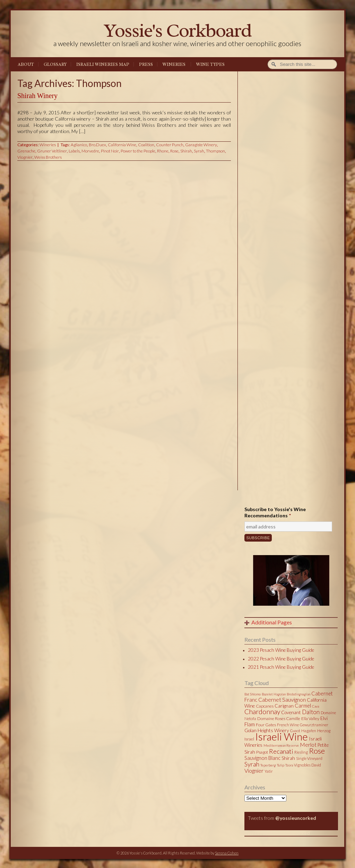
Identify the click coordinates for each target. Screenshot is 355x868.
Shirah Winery (37, 96)
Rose (174, 151)
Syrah (199, 151)
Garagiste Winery (201, 145)
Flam (250, 724)
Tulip (281, 765)
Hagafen (309, 731)
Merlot (308, 744)
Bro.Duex (97, 145)
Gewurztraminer (314, 725)
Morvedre (90, 151)
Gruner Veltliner (52, 151)
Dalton (311, 712)
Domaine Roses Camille (279, 718)
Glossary (55, 64)
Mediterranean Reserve (281, 745)
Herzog (324, 731)
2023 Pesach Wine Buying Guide (281, 650)
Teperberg (268, 765)
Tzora (289, 765)
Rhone (163, 151)
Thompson (215, 151)
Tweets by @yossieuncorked (277, 833)
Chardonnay (262, 712)
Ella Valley (310, 718)
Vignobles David (308, 765)
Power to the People (138, 151)
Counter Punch (170, 145)
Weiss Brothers (48, 157)
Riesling (301, 752)
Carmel (303, 705)
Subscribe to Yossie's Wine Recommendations (275, 512)
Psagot (262, 752)
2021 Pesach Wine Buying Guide (281, 667)
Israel (249, 739)
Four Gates (266, 725)
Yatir (269, 771)
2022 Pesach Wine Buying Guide (281, 659)
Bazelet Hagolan (274, 694)
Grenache (26, 151)
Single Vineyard (309, 758)
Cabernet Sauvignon (282, 699)
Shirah (186, 151)
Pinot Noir (110, 151)
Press (146, 64)
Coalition (146, 145)
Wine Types (210, 64)
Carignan (284, 706)
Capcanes (265, 706)
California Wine (122, 145)
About (26, 64)
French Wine (288, 725)
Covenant (291, 712)
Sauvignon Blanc (262, 758)
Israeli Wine (282, 736)
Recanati (281, 751)
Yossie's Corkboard (177, 30)
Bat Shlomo (253, 694)
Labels (74, 151)
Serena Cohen (227, 853)
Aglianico (79, 145)
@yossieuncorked (296, 818)
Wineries (174, 64)
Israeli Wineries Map (103, 64)
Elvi (324, 718)
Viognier (25, 157)
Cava (315, 706)
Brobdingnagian (298, 694)
